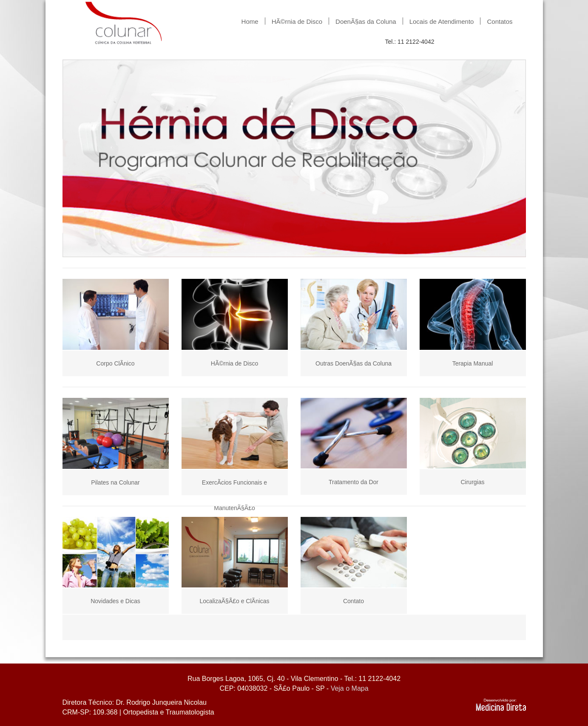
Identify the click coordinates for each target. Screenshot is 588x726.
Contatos (500, 21)
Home (250, 21)
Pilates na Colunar (115, 482)
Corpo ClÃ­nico (115, 363)
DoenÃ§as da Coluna (366, 21)
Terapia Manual (473, 363)
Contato (354, 601)
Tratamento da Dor (354, 482)
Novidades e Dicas (115, 601)
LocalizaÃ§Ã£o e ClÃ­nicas (234, 601)
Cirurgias (472, 482)
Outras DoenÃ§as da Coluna (354, 363)
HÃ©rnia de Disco (297, 21)
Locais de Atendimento (442, 21)
